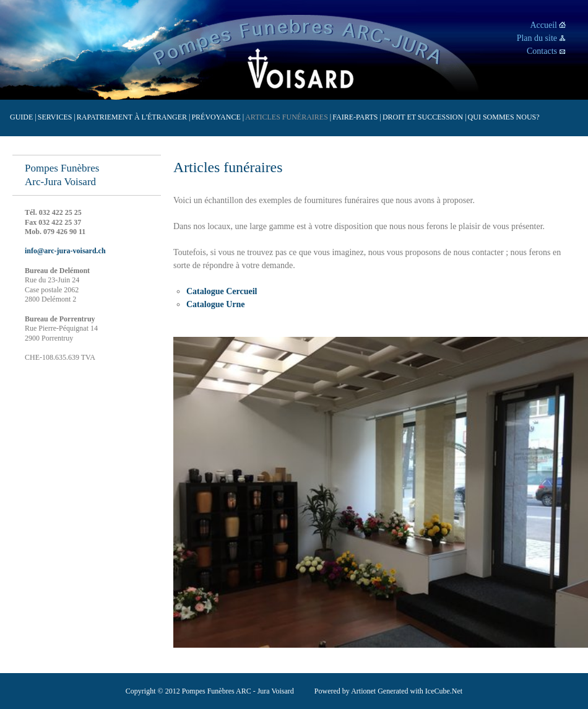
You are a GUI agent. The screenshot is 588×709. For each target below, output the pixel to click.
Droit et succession (425, 117)
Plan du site (537, 38)
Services (57, 117)
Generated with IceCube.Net (420, 691)
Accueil (543, 25)
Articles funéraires (288, 117)
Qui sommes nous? (504, 117)
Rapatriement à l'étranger (134, 117)
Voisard (300, 70)
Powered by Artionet (345, 691)
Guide (23, 117)
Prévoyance (218, 117)
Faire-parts (357, 117)
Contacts (542, 51)
